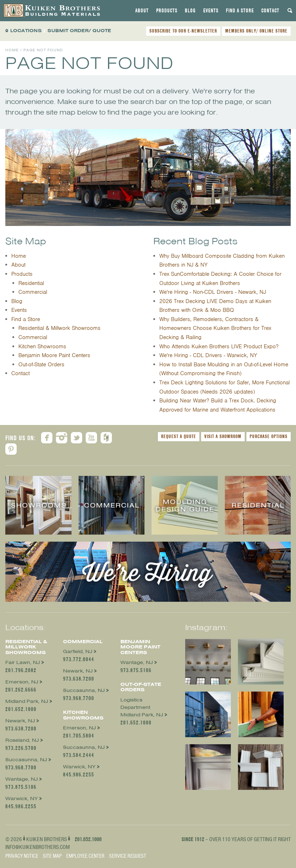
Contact (270, 11)
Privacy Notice (22, 856)
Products (167, 11)
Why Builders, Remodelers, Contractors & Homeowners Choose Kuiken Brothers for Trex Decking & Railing (215, 328)
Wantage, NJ (22, 779)
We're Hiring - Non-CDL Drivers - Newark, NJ (213, 292)
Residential (31, 283)
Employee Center (85, 856)
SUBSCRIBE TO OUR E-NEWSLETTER (183, 31)
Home (12, 50)
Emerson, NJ (22, 682)
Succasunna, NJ (26, 760)
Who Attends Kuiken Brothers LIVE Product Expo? (219, 346)
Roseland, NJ (22, 740)
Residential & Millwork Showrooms (59, 328)
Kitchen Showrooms (42, 346)
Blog (190, 11)
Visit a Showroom (223, 436)
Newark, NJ (20, 721)
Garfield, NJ (78, 651)
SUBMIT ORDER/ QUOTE (79, 31)
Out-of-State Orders (41, 365)
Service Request (128, 856)
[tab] (142, 11)
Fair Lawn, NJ (23, 662)
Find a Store (240, 11)
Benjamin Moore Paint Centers (54, 355)
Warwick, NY (22, 799)
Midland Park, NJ (27, 701)
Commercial (33, 292)
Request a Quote (179, 436)
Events (211, 11)
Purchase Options (269, 436)
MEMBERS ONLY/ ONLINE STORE (256, 31)
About (142, 11)
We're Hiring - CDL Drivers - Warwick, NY (208, 355)
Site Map (52, 856)
